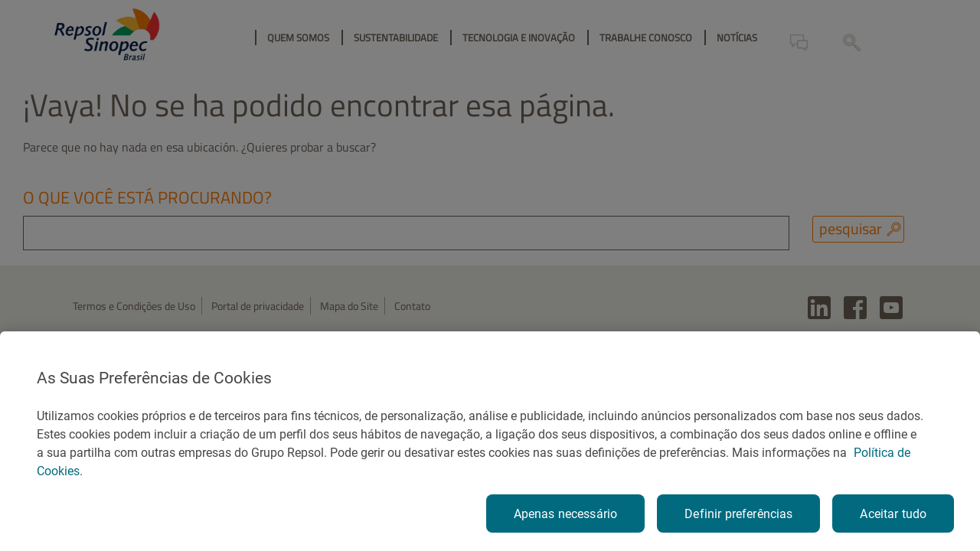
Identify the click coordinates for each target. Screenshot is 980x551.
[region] (490, 441)
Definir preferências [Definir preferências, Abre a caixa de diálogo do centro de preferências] (738, 514)
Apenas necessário (566, 514)
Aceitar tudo (893, 514)
